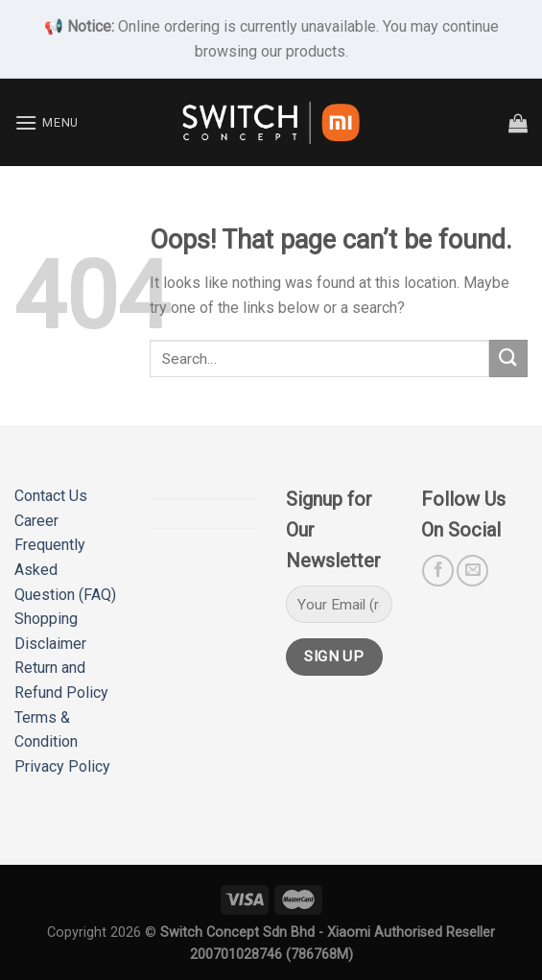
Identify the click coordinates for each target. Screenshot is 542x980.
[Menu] (47, 122)
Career (36, 521)
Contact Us (51, 496)
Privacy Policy (62, 766)
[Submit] (508, 359)
